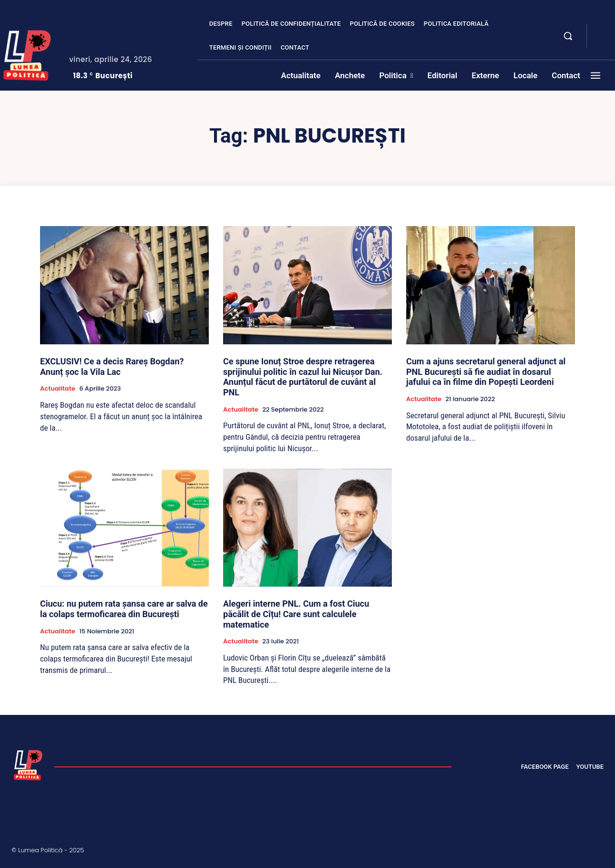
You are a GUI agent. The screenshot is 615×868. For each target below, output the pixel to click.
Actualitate (58, 389)
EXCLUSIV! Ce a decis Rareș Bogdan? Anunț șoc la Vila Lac (112, 367)
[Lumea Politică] (28, 764)
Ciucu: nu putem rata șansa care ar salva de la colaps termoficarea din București (124, 609)
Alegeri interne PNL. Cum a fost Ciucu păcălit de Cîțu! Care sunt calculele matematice (296, 614)
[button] (568, 36)
